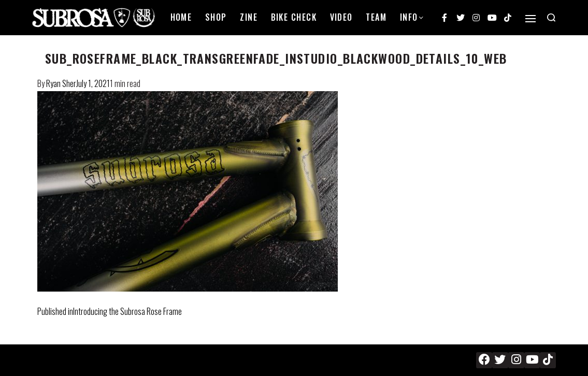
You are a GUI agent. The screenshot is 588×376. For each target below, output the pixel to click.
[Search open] (551, 18)
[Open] (530, 19)
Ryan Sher (61, 83)
